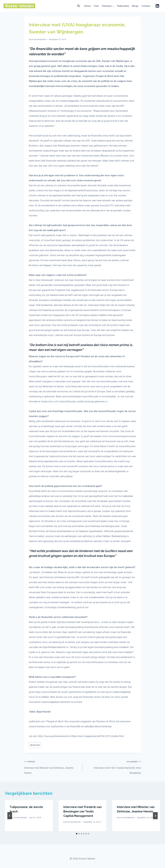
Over (96, 6)
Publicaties (123, 6)
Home (87, 6)
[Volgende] (155, 816)
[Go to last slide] (10, 816)
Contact (146, 6)
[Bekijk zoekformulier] (79, 6)
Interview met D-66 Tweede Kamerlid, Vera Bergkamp (113, 767)
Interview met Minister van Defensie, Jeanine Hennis (52, 767)
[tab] (77, 834)
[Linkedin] (157, 6)
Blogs (135, 6)
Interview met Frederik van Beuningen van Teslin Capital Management (82, 811)
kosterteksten (40, 39)
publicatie (35, 745)
